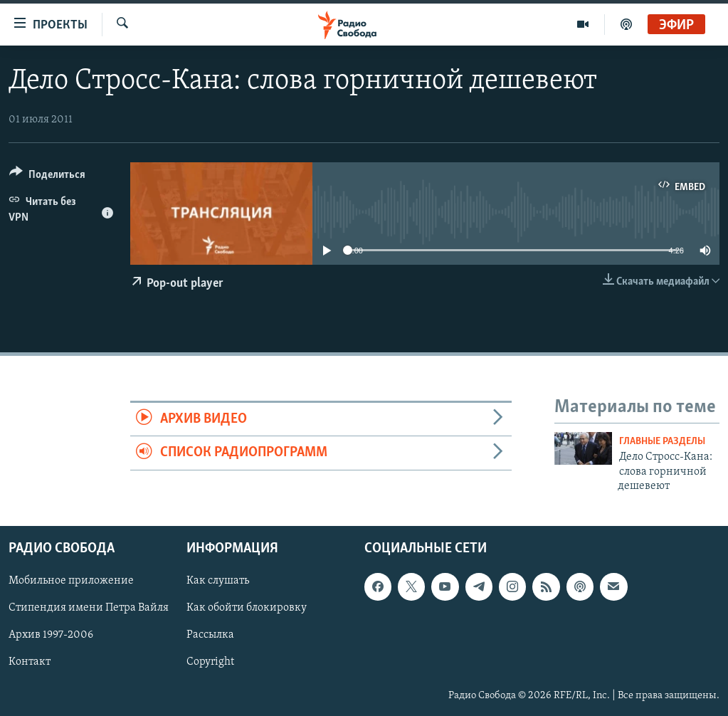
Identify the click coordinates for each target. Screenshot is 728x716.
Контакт (30, 663)
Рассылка (210, 636)
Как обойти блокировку (247, 609)
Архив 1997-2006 (51, 636)
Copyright (210, 663)
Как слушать (218, 581)
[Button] (47, 177)
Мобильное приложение (71, 581)
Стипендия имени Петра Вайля (89, 609)
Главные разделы (662, 442)
